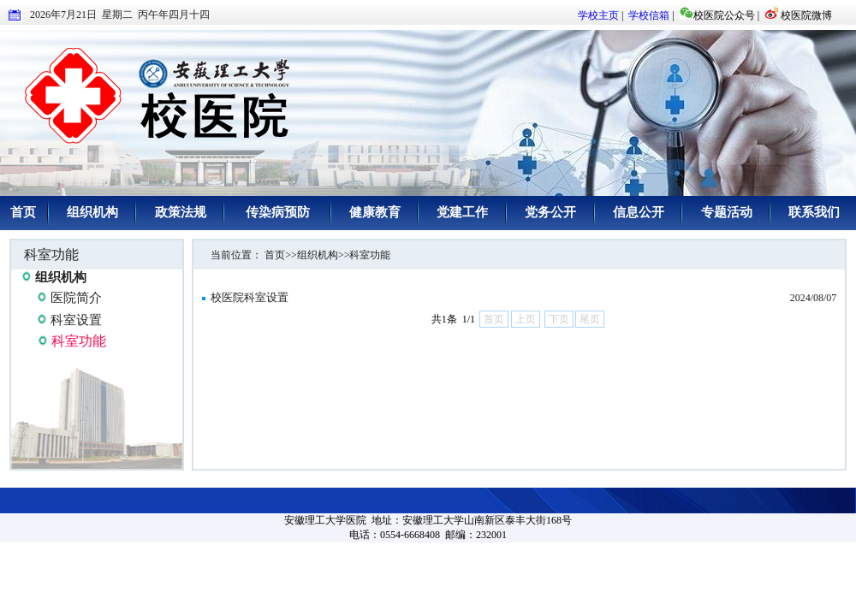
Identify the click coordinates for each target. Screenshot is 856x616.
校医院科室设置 (250, 297)
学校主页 (598, 15)
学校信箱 (649, 15)
